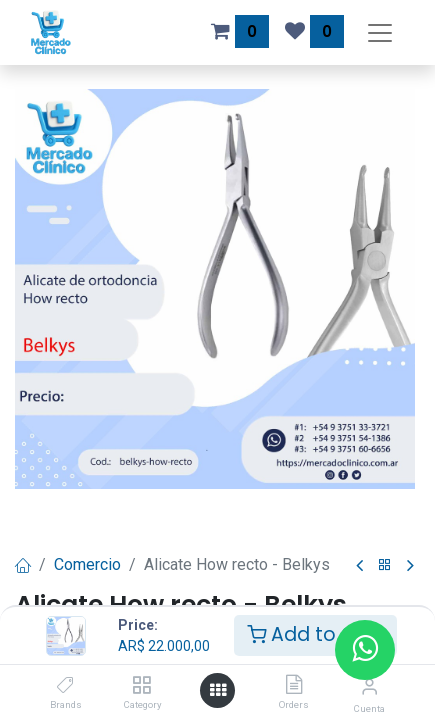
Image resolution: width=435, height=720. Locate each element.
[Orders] (294, 685)
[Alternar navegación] (380, 32)
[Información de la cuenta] (369, 686)
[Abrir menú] (218, 690)
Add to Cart (315, 634)
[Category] (141, 685)
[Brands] (65, 685)
